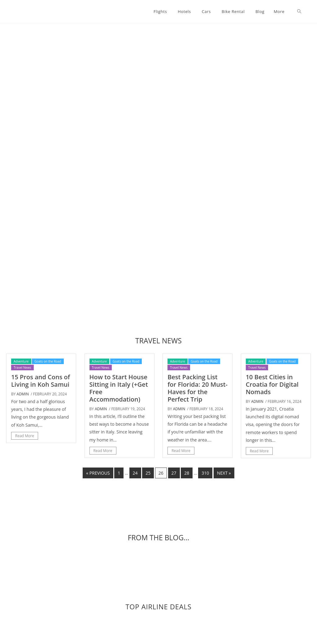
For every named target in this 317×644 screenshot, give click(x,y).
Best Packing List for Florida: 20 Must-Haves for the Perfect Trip (198, 388)
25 (148, 473)
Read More (25, 436)
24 (135, 473)
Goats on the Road (48, 361)
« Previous (98, 473)
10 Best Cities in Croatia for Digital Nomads (272, 384)
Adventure (21, 361)
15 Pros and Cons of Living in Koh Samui (41, 381)
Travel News (22, 368)
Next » (224, 473)
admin (23, 394)
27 (174, 473)
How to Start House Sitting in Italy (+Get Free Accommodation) (119, 388)
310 (205, 473)
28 (187, 473)
